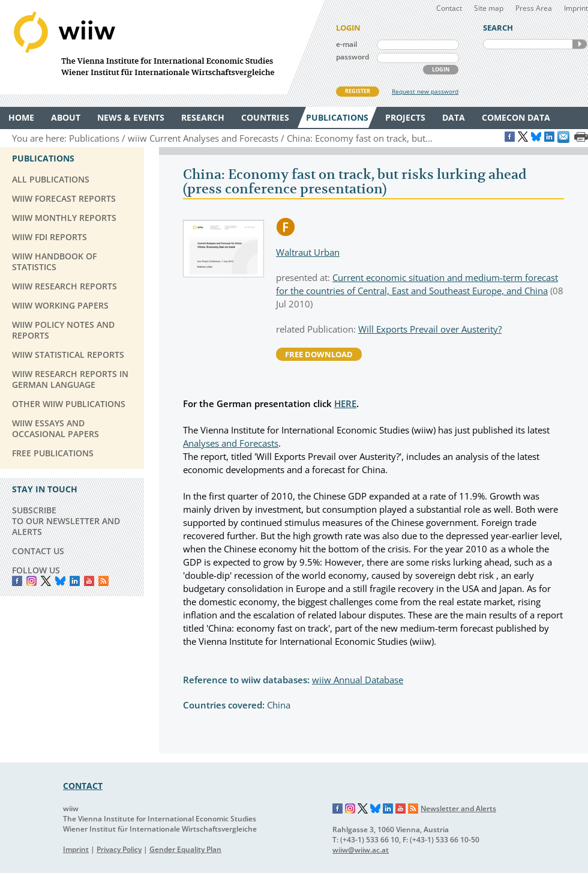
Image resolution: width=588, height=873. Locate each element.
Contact (449, 8)
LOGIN (441, 69)
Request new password (425, 91)
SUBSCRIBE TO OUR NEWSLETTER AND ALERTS (66, 521)
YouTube (89, 581)
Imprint (576, 8)
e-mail (346, 44)
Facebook (17, 581)
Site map (489, 8)
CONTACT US (38, 551)
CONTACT (83, 786)
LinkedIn (75, 581)
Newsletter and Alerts (458, 808)
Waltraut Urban (308, 252)
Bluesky (60, 581)
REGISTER (358, 91)
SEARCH (580, 44)
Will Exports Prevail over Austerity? (430, 329)
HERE (345, 403)
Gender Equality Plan (185, 849)
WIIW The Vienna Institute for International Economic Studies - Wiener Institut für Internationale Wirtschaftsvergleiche (162, 47)
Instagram (350, 809)
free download (319, 354)
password (352, 57)
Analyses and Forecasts (231, 443)
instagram (31, 581)
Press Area (534, 8)
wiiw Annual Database (358, 680)
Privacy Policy (119, 849)
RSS (103, 581)
